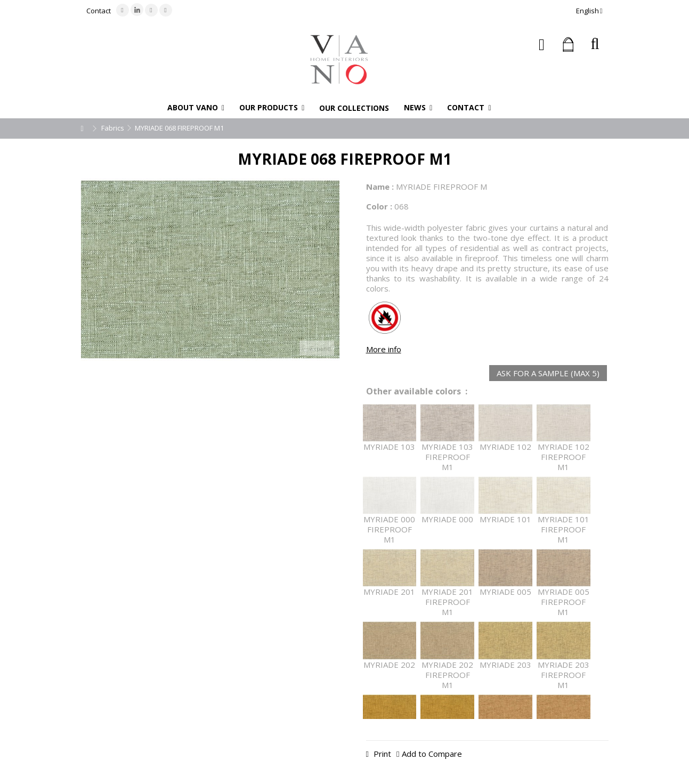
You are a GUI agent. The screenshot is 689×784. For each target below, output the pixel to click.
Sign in (542, 45)
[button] (196, 108)
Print (381, 754)
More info (384, 349)
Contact (99, 11)
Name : (380, 187)
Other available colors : (417, 391)
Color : (379, 206)
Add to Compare (432, 754)
